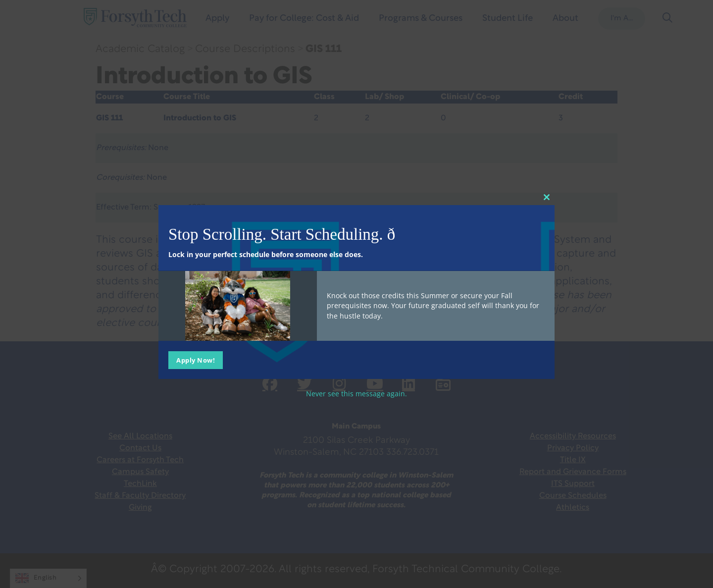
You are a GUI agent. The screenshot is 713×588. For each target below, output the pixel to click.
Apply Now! (196, 360)
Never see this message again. (356, 394)
